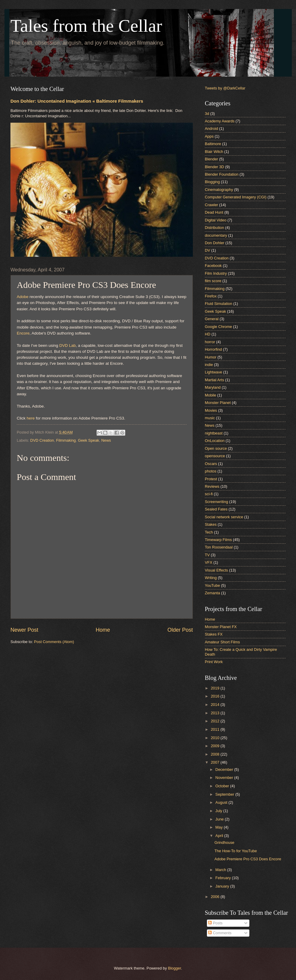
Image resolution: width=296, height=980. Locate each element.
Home (103, 630)
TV (207, 555)
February (223, 878)
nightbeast (214, 433)
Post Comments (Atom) (54, 642)
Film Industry (216, 273)
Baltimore (213, 144)
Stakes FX (214, 634)
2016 (216, 696)
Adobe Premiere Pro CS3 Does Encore (248, 859)
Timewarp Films (218, 540)
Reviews (212, 486)
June (220, 819)
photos (211, 471)
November (225, 778)
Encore (23, 333)
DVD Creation (42, 440)
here (31, 418)
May (219, 827)
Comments (220, 933)
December (225, 769)
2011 (216, 729)
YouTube (212, 585)
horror (210, 342)
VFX (209, 562)
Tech (209, 532)
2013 (216, 713)
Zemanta (212, 593)
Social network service (224, 517)
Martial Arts (214, 380)
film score (213, 281)
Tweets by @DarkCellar (225, 88)
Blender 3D (214, 167)
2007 (216, 762)
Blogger (175, 968)
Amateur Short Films (222, 642)
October (223, 786)
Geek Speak (89, 440)
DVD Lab (67, 345)
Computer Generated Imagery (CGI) (236, 197)
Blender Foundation (222, 174)
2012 (216, 721)
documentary (216, 235)
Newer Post (24, 630)
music (210, 418)
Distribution (214, 228)
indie (209, 365)
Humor (211, 357)
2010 (216, 738)
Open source (216, 448)
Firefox (211, 296)
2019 (216, 688)
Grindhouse (224, 843)
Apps (209, 136)
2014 (216, 705)
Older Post (180, 630)
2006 (216, 897)
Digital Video (216, 220)
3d (207, 114)
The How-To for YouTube (236, 851)
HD (208, 334)
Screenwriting (216, 502)
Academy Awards (220, 121)
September (225, 794)
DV (207, 250)
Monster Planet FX (221, 627)
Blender (211, 159)
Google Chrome (218, 327)
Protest (211, 479)
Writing (211, 578)
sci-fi (209, 494)
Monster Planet (218, 403)
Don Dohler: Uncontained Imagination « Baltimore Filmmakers (77, 101)
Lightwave (213, 372)
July (219, 811)
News (106, 440)
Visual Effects (216, 570)
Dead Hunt (214, 212)
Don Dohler (215, 243)
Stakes (211, 524)
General (212, 319)
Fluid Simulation (219, 304)
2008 (216, 754)
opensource (215, 456)
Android (211, 129)
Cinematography (219, 190)
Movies (211, 410)
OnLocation (215, 441)
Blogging (212, 182)
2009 (216, 746)
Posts (215, 923)
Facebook (213, 266)
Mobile (210, 395)
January (223, 886)
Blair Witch (214, 152)
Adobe (23, 297)
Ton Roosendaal (219, 547)
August (222, 802)
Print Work (214, 662)
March (221, 870)
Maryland (213, 387)
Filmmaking (66, 440)
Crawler (211, 205)
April (220, 836)
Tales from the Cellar (86, 26)
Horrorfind (213, 349)
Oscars (211, 464)
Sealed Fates (216, 509)
